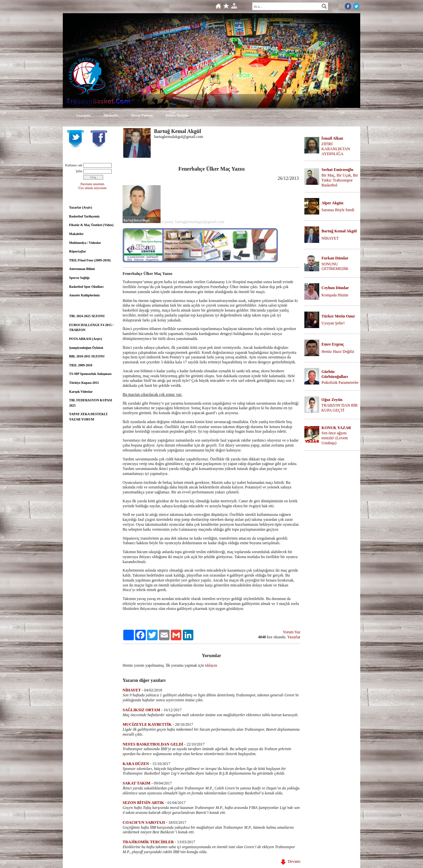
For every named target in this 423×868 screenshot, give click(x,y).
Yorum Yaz (292, 632)
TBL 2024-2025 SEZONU (87, 316)
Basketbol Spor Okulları (86, 287)
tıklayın (211, 665)
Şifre (79, 171)
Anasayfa (83, 115)
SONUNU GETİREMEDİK (335, 267)
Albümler (111, 115)
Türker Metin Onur (338, 316)
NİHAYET (330, 238)
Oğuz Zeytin (332, 400)
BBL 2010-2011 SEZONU (87, 356)
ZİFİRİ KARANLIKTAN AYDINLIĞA (336, 149)
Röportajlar (77, 251)
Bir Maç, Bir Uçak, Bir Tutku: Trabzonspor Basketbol (340, 180)
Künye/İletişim (177, 115)
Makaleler (76, 234)
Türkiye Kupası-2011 (84, 383)
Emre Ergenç (333, 344)
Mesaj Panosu (142, 115)
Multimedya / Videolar (85, 243)
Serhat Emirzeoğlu (337, 170)
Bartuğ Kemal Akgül (339, 231)
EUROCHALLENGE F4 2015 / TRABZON (91, 328)
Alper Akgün (332, 203)
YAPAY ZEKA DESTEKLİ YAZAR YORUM (88, 417)
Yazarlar (294, 637)
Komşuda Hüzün (335, 295)
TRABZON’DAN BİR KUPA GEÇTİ (340, 408)
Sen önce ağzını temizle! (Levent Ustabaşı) (335, 438)
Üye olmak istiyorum (92, 188)
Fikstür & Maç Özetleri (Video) (91, 225)
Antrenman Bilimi (82, 269)
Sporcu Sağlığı (79, 278)
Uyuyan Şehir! (333, 323)
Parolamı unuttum (93, 184)
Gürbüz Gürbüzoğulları (335, 374)
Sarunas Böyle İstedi (338, 210)
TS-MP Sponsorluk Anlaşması (90, 374)
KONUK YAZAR (336, 428)
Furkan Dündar (335, 258)
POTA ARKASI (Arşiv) (86, 339)
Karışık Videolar (81, 392)
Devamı (290, 861)
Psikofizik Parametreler (340, 383)
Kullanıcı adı (74, 165)
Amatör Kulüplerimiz (84, 295)
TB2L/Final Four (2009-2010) (90, 260)
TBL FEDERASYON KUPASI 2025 (91, 403)
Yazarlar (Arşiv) (81, 207)
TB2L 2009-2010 (81, 365)
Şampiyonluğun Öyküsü (86, 348)
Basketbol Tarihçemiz (84, 216)
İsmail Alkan (332, 138)
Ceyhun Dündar (335, 288)
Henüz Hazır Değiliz (338, 351)
